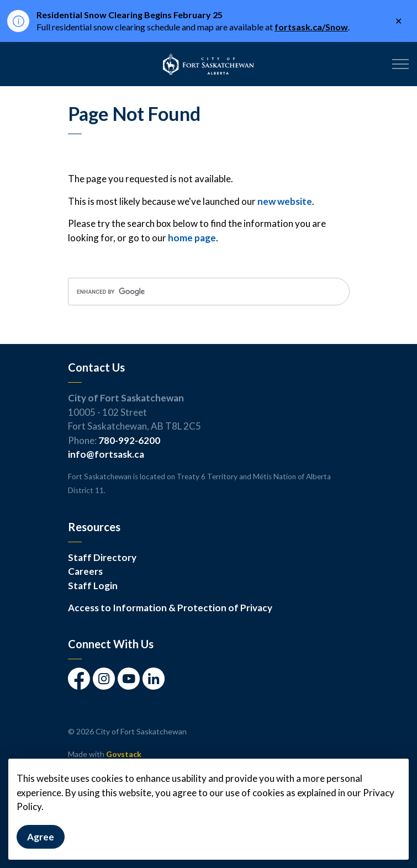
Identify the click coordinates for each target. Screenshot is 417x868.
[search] (209, 292)
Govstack (124, 754)
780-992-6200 (129, 440)
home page (192, 238)
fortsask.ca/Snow (311, 27)
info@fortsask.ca (106, 454)
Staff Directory (102, 557)
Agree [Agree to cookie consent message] (41, 844)
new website (285, 201)
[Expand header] (400, 64)
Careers (85, 571)
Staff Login (93, 586)
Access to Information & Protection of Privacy (170, 608)
